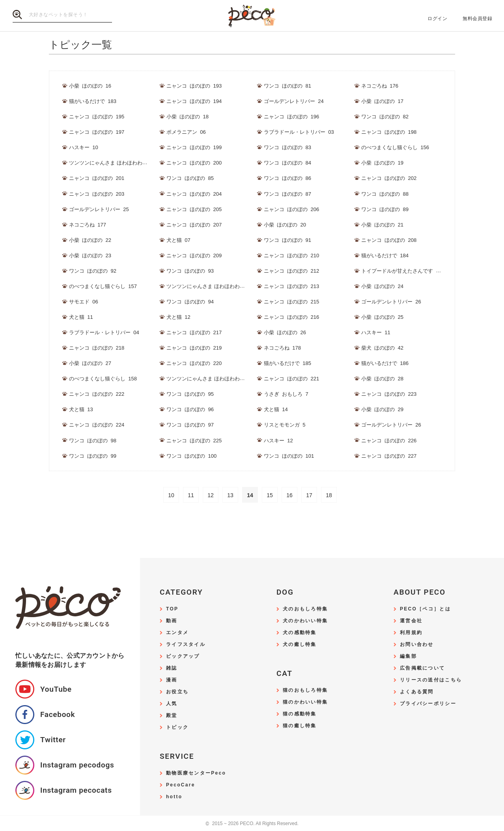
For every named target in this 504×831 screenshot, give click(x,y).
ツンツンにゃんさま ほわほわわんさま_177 (217, 286)
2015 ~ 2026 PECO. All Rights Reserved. (252, 824)
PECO (252, 16)
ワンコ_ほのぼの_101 (289, 456)
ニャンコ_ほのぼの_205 (194, 209)
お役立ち (177, 692)
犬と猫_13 (81, 409)
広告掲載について (422, 668)
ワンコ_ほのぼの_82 (385, 117)
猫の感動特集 (300, 714)
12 (211, 495)
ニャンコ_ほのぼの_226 (389, 441)
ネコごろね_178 (282, 348)
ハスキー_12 (278, 441)
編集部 (408, 656)
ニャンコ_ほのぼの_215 (291, 302)
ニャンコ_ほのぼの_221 (291, 379)
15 (270, 495)
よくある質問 (417, 692)
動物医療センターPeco (196, 773)
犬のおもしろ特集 (305, 609)
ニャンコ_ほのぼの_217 (194, 332)
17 (309, 495)
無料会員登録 (477, 19)
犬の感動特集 (300, 633)
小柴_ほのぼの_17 (382, 101)
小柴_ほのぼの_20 (285, 225)
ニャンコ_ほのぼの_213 (291, 286)
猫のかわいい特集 (305, 702)
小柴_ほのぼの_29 (382, 409)
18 (329, 495)
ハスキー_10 (84, 147)
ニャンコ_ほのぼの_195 (97, 117)
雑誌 (172, 668)
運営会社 (411, 621)
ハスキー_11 (376, 332)
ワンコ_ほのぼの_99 (93, 456)
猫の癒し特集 (300, 726)
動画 (172, 621)
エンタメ (177, 633)
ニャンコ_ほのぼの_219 (194, 348)
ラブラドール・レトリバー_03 (299, 132)
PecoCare (181, 785)
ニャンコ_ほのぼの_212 (291, 271)
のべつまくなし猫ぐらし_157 (103, 286)
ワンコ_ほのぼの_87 (287, 194)
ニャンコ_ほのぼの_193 (194, 86)
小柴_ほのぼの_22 (90, 240)
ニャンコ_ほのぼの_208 (389, 240)
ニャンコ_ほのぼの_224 (97, 425)
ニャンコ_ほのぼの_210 (291, 255)
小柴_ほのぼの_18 (188, 117)
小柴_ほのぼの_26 (285, 332)
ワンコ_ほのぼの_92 (93, 271)
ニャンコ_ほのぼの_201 (97, 178)
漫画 (172, 680)
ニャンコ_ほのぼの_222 (97, 394)
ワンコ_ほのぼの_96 (190, 409)
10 (171, 495)
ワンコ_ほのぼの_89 (385, 209)
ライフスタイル (186, 645)
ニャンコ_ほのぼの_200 (194, 163)
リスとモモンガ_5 (285, 425)
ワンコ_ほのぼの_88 (385, 194)
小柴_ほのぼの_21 (382, 225)
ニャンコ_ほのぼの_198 (389, 132)
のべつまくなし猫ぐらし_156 (395, 147)
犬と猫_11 (81, 317)
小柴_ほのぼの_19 (382, 163)
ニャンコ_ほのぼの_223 (389, 394)
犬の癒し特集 (300, 645)
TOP (172, 609)
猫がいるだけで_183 (93, 101)
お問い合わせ (417, 645)
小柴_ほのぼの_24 (382, 286)
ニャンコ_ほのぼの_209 (194, 255)
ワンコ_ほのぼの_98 (93, 441)
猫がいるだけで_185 (287, 363)
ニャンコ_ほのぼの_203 (97, 194)
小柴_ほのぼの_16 (90, 86)
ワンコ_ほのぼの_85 (190, 178)
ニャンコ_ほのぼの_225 (194, 441)
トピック (177, 727)
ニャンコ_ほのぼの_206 (291, 209)
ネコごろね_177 (88, 225)
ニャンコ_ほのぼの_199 (194, 147)
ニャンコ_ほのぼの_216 (291, 317)
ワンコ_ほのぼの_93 (190, 271)
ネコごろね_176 (380, 86)
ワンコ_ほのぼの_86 (287, 178)
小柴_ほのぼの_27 (90, 363)
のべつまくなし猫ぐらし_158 (103, 379)
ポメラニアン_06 (186, 132)
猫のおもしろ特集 (305, 690)
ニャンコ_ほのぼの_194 (194, 101)
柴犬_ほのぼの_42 (382, 348)
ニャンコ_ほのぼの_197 (97, 132)
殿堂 (172, 716)
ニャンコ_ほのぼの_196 (291, 117)
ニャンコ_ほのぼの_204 (194, 194)
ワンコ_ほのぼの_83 (287, 147)
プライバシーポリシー (428, 704)
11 (191, 495)
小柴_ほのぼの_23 (90, 255)
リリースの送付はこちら (431, 680)
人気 (172, 704)
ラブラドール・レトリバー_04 (104, 332)
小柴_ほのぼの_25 (382, 317)
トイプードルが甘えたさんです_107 (403, 271)
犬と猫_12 (178, 317)
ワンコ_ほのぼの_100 (191, 456)
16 (289, 495)
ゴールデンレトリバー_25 (99, 209)
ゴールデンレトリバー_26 (391, 302)
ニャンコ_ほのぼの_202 (389, 178)
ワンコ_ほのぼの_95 (190, 394)
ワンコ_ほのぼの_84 (287, 163)
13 (230, 495)
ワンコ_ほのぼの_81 (287, 86)
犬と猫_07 (178, 240)
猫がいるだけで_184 (385, 255)
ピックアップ (183, 656)
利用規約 (411, 633)
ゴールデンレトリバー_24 (294, 101)
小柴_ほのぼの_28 (382, 379)
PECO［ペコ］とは (425, 609)
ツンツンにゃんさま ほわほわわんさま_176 (119, 163)
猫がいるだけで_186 (385, 363)
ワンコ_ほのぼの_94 (190, 302)
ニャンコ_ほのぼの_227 (389, 456)
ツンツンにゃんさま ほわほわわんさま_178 (217, 379)
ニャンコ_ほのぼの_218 (97, 348)
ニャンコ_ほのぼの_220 (194, 363)
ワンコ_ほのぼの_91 (287, 240)
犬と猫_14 (276, 409)
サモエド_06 (84, 302)
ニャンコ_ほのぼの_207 (194, 225)
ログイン (437, 19)
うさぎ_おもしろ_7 (286, 394)
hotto (174, 797)
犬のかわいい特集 (305, 621)
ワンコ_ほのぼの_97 (190, 425)
